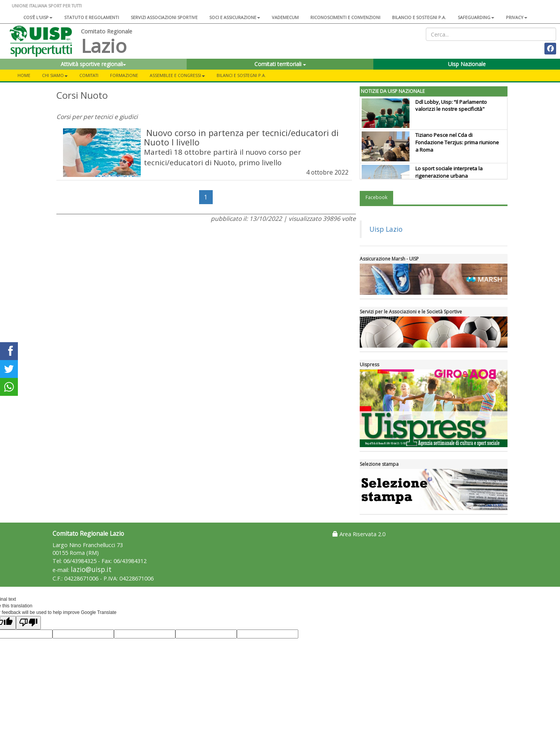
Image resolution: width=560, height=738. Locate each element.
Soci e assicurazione (235, 17)
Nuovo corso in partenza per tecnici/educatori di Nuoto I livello (241, 137)
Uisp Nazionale (467, 64)
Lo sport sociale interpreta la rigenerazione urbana (449, 172)
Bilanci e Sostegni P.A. (241, 75)
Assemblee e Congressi (177, 75)
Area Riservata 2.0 (359, 534)
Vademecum (285, 17)
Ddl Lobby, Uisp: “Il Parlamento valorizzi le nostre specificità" (451, 106)
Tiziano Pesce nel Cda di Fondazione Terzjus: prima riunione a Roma (457, 142)
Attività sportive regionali (93, 64)
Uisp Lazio (386, 229)
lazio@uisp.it (91, 569)
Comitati (89, 75)
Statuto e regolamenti (92, 17)
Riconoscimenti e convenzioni (345, 17)
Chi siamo (55, 75)
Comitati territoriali (280, 64)
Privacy (517, 17)
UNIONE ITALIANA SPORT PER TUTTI (47, 6)
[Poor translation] (28, 623)
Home (24, 75)
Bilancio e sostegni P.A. (419, 17)
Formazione (124, 75)
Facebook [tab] (376, 197)
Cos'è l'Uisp (38, 17)
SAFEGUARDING (476, 17)
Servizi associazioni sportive (164, 17)
